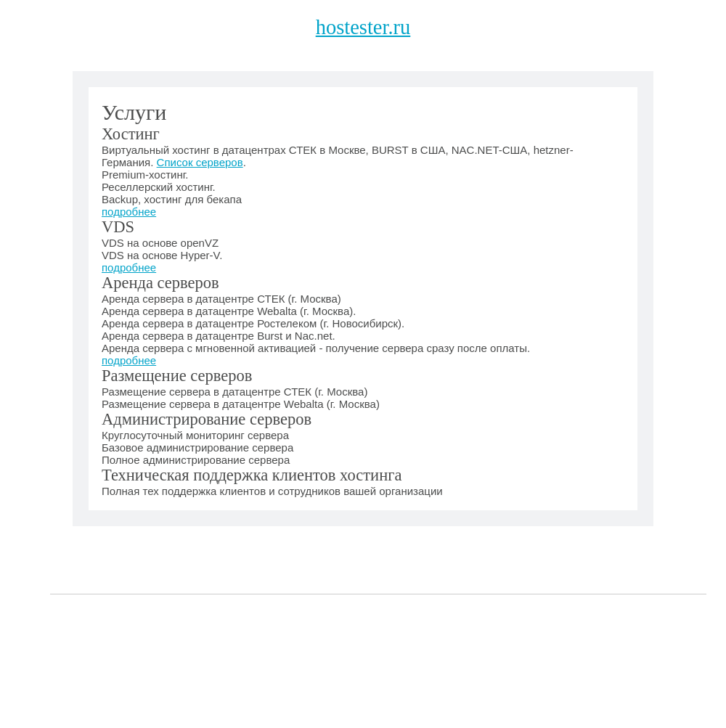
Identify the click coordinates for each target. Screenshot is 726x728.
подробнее (129, 212)
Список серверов (200, 162)
